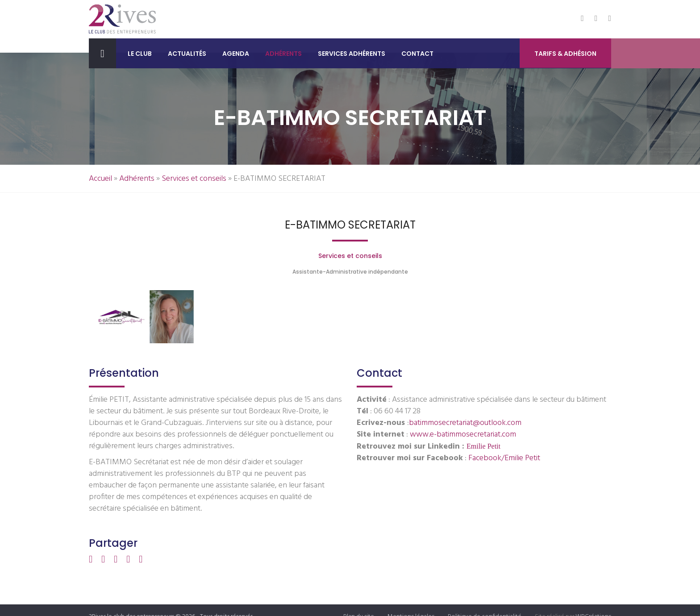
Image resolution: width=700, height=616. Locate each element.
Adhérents (283, 54)
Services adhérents (352, 54)
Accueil (100, 179)
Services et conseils (194, 179)
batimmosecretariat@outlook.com (465, 423)
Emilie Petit (483, 446)
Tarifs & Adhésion (565, 54)
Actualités (187, 54)
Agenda (236, 54)
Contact (417, 54)
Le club (140, 54)
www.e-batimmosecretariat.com (463, 435)
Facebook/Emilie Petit (504, 458)
